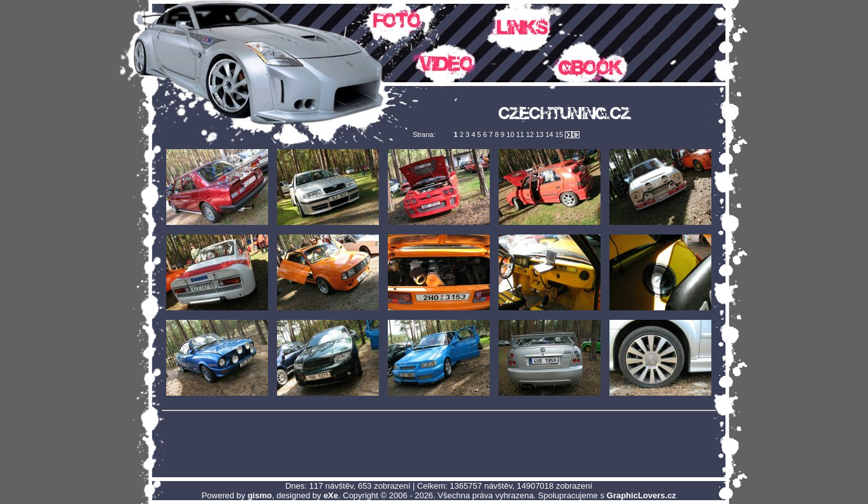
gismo (260, 495)
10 (511, 134)
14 (550, 134)
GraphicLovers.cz (642, 495)
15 (560, 134)
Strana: (425, 134)
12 (531, 134)
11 (521, 134)
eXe (331, 495)
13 (540, 134)
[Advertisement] (439, 443)
